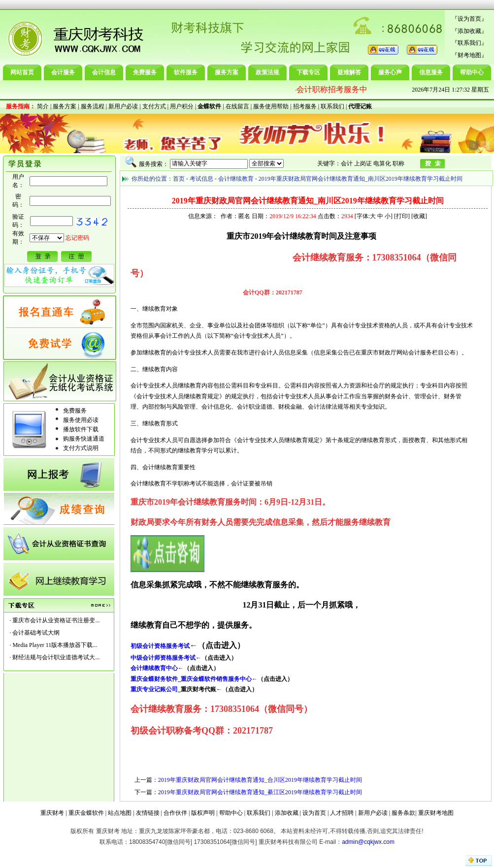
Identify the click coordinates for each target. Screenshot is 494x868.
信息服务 (431, 72)
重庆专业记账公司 (154, 689)
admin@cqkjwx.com (368, 842)
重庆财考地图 (436, 813)
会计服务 (63, 72)
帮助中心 (472, 72)
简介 (43, 106)
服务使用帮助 (271, 106)
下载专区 (308, 72)
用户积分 (182, 106)
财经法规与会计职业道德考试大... (56, 657)
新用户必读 (123, 106)
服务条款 (403, 813)
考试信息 (201, 179)
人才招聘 (342, 813)
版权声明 (203, 813)
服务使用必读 (81, 420)
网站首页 (22, 72)
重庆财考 (52, 813)
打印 (402, 216)
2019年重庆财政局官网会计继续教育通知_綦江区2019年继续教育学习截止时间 (260, 792)
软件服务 (186, 72)
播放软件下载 (81, 429)
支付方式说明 (81, 448)
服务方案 (227, 72)
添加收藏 (469, 31)
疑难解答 (349, 72)
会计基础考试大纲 (36, 633)
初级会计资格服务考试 (160, 646)
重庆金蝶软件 (86, 813)
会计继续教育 (236, 179)
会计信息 (104, 72)
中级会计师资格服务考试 (163, 658)
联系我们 (469, 43)
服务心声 (390, 72)
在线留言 (237, 106)
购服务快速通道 (84, 439)
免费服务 (145, 72)
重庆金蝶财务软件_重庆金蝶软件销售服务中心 (191, 679)
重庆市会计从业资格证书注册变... (56, 620)
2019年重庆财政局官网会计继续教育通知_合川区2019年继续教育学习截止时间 (260, 780)
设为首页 (469, 19)
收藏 (419, 216)
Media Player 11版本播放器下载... (55, 645)
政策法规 (267, 72)
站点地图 (120, 813)
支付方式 (154, 106)
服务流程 (93, 106)
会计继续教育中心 (154, 668)
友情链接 (148, 813)
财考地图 (469, 55)
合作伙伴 (175, 813)
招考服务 (305, 106)
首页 (179, 179)
